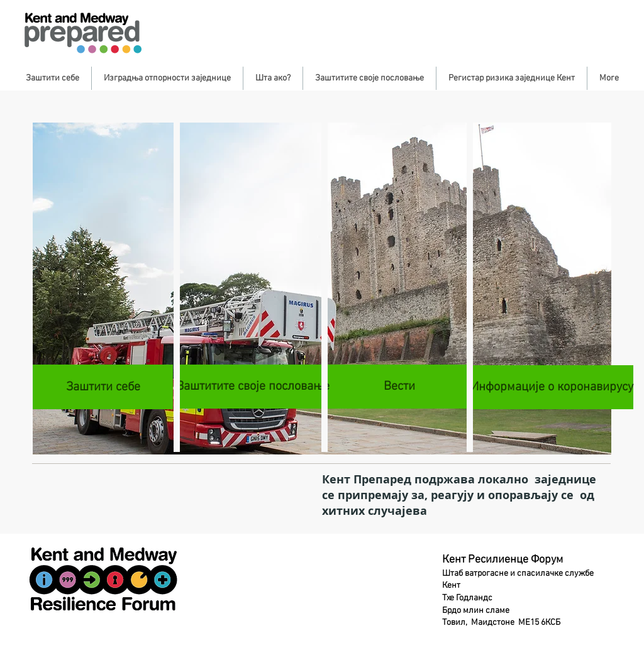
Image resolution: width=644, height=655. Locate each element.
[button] (53, 78)
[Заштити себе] (103, 387)
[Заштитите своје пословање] (253, 387)
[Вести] (399, 387)
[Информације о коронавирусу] (552, 387)
